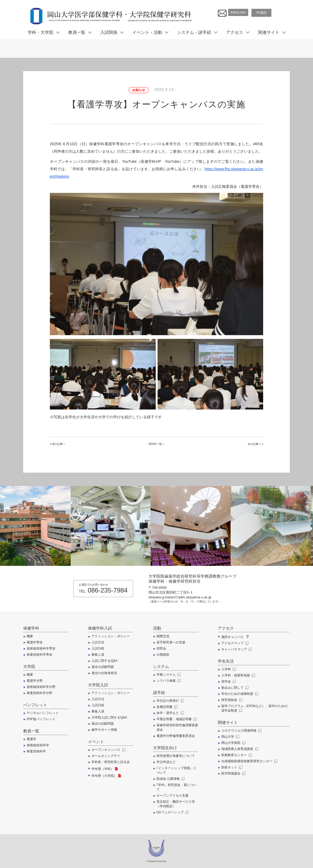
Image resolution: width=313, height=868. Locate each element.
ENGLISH (238, 12)
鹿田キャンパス (235, 637)
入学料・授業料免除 (238, 675)
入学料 (228, 669)
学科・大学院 (43, 32)
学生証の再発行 (170, 701)
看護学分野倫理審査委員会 (176, 736)
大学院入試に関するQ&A (109, 717)
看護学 (31, 739)
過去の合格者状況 (104, 673)
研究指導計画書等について (176, 756)
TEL (82, 591)
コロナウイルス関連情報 (241, 731)
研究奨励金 (231, 700)
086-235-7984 (108, 590)
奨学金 (228, 682)
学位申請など (166, 762)
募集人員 (98, 655)
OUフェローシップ (172, 812)
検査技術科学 (36, 751)
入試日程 (98, 648)
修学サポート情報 (104, 730)
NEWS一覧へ (156, 444)
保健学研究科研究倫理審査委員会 (177, 727)
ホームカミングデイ (106, 756)
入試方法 (98, 642)
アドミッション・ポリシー (111, 636)
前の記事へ (59, 444)
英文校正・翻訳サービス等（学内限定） (176, 804)
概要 (30, 636)
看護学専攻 (35, 642)
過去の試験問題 (103, 667)
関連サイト (272, 32)
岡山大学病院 (233, 743)
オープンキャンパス (108, 750)
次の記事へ (254, 444)
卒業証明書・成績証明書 (176, 719)
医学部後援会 (233, 773)
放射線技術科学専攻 (41, 648)
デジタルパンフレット (43, 713)
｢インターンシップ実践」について (176, 770)
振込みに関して (234, 688)
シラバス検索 (168, 681)
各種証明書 (166, 707)
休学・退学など (170, 713)
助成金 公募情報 (170, 779)
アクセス (238, 32)
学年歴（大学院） (107, 776)
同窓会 (161, 648)
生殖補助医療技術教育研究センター (249, 761)
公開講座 (163, 655)
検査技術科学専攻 (39, 655)
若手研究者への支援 (171, 642)
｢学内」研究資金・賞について (176, 787)
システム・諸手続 (197, 32)
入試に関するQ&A (104, 661)
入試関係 (112, 32)
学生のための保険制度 (239, 694)
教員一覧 (80, 32)
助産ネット (231, 767)
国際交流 (163, 636)
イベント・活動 (150, 32)
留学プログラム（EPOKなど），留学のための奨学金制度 (254, 708)
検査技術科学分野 (39, 693)
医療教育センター (236, 755)
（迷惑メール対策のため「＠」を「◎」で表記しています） (184, 601)
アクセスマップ (234, 643)
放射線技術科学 (38, 745)
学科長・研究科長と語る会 (111, 762)
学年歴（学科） (105, 769)
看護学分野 (35, 681)
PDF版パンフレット (41, 719)
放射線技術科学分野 (41, 687)
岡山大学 (230, 737)
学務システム (168, 675)
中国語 (261, 13)
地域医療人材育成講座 (239, 749)
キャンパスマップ (236, 649)
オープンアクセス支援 (172, 796)
